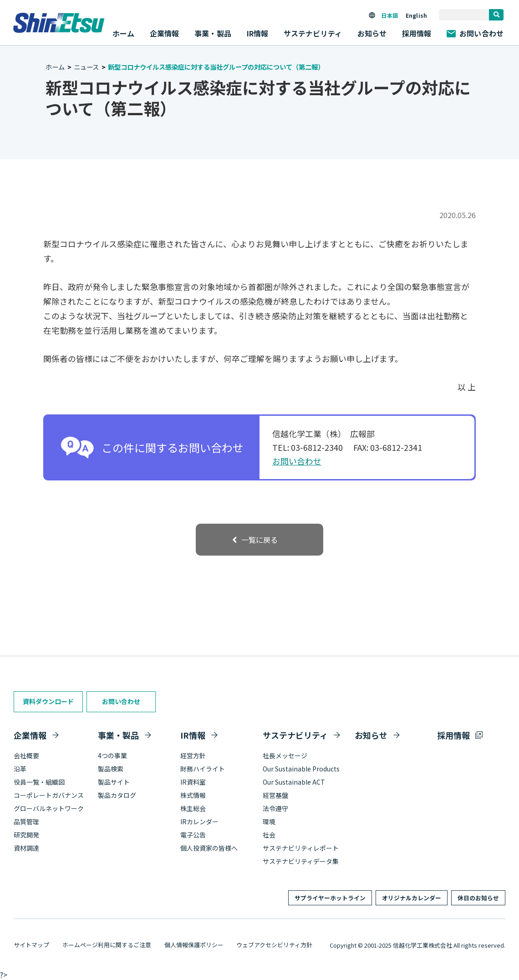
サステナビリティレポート (301, 848)
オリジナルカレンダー (412, 898)
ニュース (86, 67)
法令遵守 (275, 808)
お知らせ (372, 33)
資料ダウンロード (48, 701)
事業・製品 (118, 735)
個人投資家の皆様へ (209, 848)
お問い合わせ (475, 33)
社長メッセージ (285, 755)
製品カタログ (117, 795)
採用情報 (417, 33)
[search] (496, 15)
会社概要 (26, 755)
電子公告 (193, 835)
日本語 (389, 15)
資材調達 (26, 848)
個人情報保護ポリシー (194, 945)
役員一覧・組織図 (39, 782)
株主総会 (193, 808)
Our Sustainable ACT (294, 782)
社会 (269, 835)
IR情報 (193, 735)
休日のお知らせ (478, 898)
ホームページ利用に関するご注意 (107, 945)
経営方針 (193, 755)
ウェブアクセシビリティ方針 (274, 945)
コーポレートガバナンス (49, 795)
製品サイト (114, 782)
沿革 (20, 769)
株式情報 (193, 795)
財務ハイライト (203, 769)
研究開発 (26, 835)
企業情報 (30, 735)
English (416, 15)
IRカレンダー (199, 822)
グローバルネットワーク (49, 808)
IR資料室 (193, 782)
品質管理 (26, 822)
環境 (269, 822)
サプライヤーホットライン (330, 898)
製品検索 (111, 769)
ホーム (123, 33)
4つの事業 (112, 755)
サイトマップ (31, 945)
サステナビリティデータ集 (301, 861)
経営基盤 (275, 795)
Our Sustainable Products (301, 769)
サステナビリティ (295, 735)
